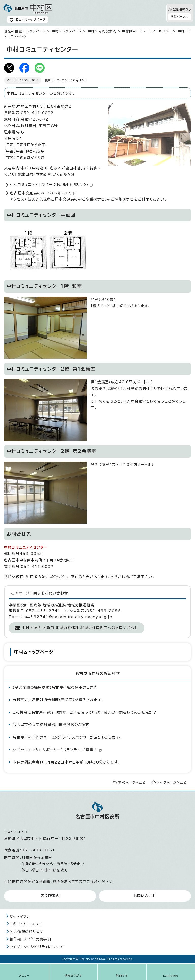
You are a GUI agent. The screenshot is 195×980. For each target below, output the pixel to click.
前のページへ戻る (132, 782)
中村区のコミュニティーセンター (147, 31)
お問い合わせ (145, 896)
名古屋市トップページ (30, 19)
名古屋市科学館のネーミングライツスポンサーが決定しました (67, 737)
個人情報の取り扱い (27, 932)
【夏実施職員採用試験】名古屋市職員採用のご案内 (55, 687)
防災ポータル (180, 17)
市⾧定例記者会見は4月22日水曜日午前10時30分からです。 (66, 762)
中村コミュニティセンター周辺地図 (51, 185)
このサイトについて (26, 924)
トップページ (36, 31)
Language (171, 976)
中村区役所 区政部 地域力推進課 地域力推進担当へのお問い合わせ (80, 628)
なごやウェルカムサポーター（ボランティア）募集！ (57, 750)
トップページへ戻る (172, 782)
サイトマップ (20, 916)
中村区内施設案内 (102, 31)
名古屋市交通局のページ (43, 193)
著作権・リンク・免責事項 (30, 939)
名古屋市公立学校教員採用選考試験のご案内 (51, 725)
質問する (122, 976)
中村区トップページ (67, 31)
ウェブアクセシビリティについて (37, 947)
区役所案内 (50, 896)
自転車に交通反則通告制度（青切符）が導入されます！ (59, 700)
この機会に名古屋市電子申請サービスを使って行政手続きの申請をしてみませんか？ (85, 712)
